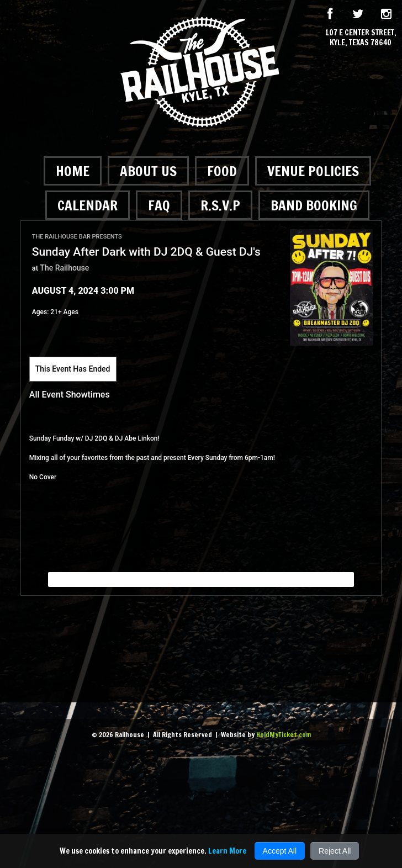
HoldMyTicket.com (284, 735)
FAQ (159, 205)
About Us (148, 171)
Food (222, 171)
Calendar (88, 205)
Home (73, 171)
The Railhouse (64, 268)
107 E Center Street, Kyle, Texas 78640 (361, 38)
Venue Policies (313, 171)
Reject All (335, 851)
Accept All (280, 851)
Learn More (227, 851)
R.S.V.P (220, 205)
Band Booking (314, 205)
